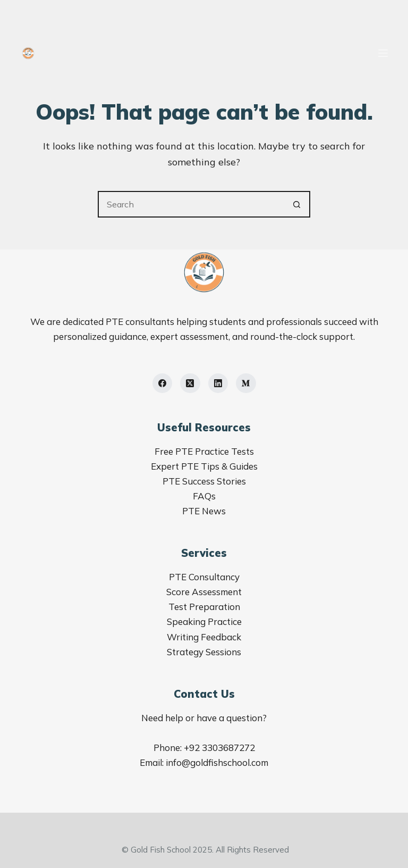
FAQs (204, 496)
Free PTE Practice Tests (204, 451)
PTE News (204, 511)
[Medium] (246, 383)
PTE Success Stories (204, 481)
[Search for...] (191, 204)
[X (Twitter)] (190, 383)
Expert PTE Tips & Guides (204, 466)
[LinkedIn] (218, 383)
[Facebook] (163, 383)
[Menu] (383, 53)
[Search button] (297, 204)
